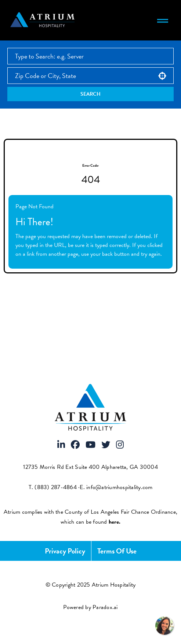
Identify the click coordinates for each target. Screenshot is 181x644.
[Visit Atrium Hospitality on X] (106, 445)
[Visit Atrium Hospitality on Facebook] (75, 445)
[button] (162, 76)
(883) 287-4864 (56, 487)
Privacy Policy (65, 551)
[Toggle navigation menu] (163, 20)
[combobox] (90, 76)
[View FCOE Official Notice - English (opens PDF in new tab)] (115, 522)
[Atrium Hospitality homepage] (44, 20)
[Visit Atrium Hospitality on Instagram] (120, 445)
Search (90, 94)
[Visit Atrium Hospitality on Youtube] (90, 445)
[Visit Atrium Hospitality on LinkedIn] (61, 445)
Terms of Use (117, 551)
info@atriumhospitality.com (120, 487)
